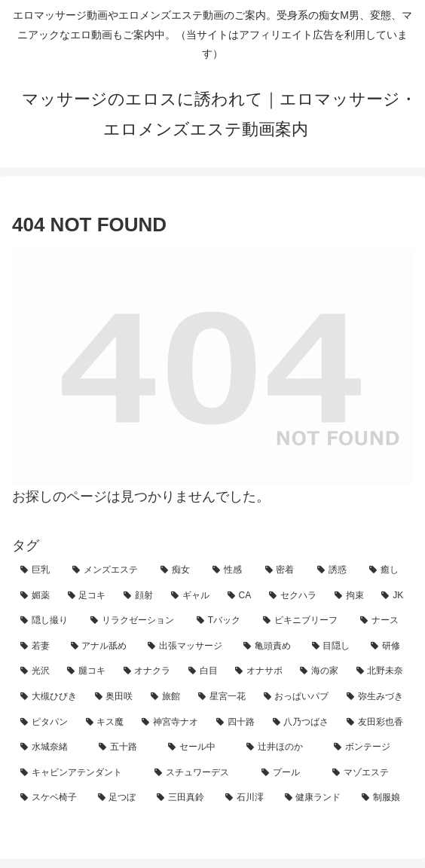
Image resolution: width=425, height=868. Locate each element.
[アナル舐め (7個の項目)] (101, 646)
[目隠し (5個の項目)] (333, 646)
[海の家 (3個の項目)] (320, 671)
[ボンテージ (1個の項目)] (369, 747)
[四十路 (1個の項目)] (236, 723)
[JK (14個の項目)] (393, 596)
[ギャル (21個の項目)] (191, 596)
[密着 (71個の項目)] (283, 570)
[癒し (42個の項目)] (387, 570)
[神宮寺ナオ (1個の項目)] (171, 723)
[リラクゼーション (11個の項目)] (135, 621)
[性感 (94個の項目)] (230, 570)
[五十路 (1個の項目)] (125, 747)
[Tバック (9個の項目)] (222, 621)
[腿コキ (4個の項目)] (87, 671)
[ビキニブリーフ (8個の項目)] (303, 621)
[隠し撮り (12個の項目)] (47, 621)
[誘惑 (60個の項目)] (335, 570)
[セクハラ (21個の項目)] (294, 596)
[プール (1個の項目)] (289, 773)
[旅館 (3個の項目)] (166, 697)
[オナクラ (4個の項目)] (148, 671)
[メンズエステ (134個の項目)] (108, 570)
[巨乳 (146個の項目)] (38, 570)
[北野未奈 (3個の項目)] (381, 671)
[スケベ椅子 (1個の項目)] (51, 798)
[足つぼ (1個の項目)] (119, 798)
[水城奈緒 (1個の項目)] (51, 747)
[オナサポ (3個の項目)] (259, 671)
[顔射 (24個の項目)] (139, 596)
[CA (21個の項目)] (240, 596)
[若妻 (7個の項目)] (37, 646)
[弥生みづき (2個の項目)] (376, 697)
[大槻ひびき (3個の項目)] (49, 697)
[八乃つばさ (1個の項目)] (302, 723)
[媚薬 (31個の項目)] (36, 596)
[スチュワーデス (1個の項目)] (200, 773)
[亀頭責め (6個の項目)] (269, 646)
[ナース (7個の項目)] (382, 621)
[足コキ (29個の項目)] (88, 596)
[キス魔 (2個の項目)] (106, 723)
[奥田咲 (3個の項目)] (115, 697)
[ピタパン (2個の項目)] (45, 723)
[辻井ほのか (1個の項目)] (282, 747)
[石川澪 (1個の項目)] (247, 798)
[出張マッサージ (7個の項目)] (187, 646)
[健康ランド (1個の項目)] (315, 798)
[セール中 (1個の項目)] (199, 747)
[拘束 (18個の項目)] (350, 596)
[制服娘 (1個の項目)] (383, 798)
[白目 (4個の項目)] (203, 671)
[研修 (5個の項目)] (388, 646)
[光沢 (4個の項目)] (35, 671)
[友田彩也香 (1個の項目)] (376, 723)
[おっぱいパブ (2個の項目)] (297, 697)
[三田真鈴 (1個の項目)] (183, 798)
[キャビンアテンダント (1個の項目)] (79, 773)
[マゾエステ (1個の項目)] (368, 773)
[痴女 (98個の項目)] (178, 570)
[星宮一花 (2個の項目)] (223, 697)
